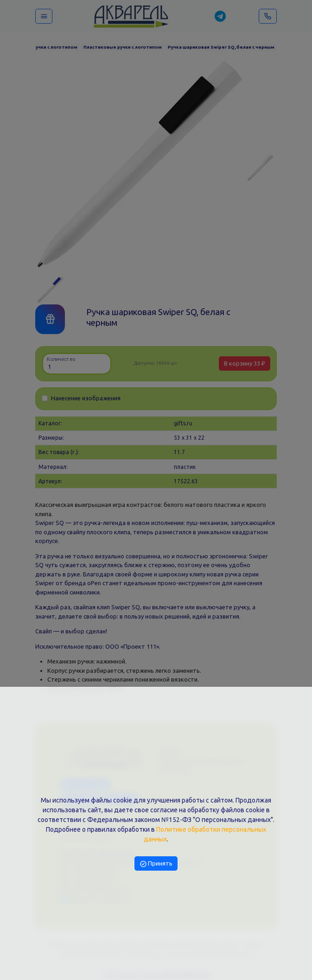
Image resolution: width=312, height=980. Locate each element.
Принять (156, 863)
